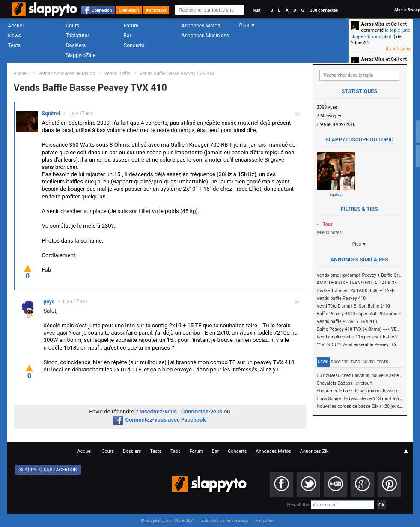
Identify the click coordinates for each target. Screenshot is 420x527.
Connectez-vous (202, 412)
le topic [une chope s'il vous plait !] (381, 33)
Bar (128, 36)
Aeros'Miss (373, 24)
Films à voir (265, 521)
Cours (73, 26)
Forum (131, 26)
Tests (14, 45)
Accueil (17, 26)
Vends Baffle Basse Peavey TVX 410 (177, 73)
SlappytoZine (81, 55)
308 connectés (324, 10)
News (15, 36)
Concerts (134, 45)
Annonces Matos (201, 26)
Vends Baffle (117, 73)
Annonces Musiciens (206, 36)
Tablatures (78, 36)
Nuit (256, 10)
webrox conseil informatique (225, 521)
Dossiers (76, 45)
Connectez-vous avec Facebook (159, 420)
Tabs (355, 362)
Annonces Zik (314, 451)
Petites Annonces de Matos (67, 73)
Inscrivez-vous (158, 412)
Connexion (102, 10)
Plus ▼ (360, 244)
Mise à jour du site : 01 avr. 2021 (168, 521)
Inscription (156, 10)
